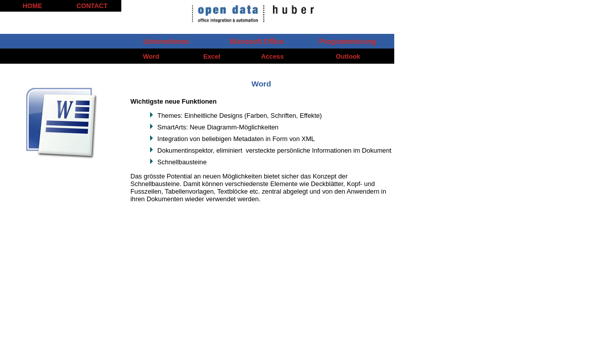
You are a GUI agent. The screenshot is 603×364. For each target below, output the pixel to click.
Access (273, 56)
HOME (32, 6)
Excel (212, 56)
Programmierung (347, 41)
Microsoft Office (257, 41)
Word (151, 56)
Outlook (348, 56)
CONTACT (92, 6)
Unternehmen (166, 41)
